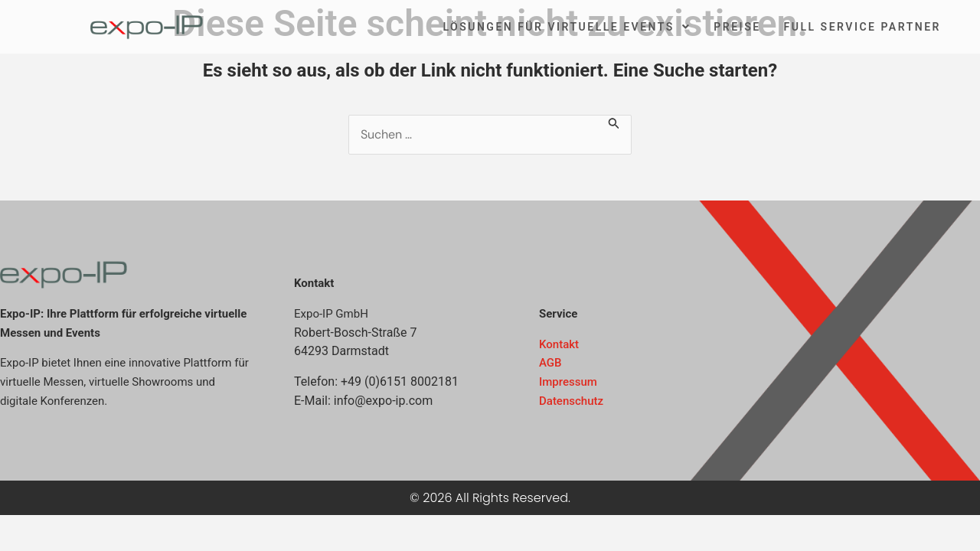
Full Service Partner (862, 27)
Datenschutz (571, 401)
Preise (737, 27)
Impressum (568, 382)
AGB (550, 363)
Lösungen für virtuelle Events (567, 27)
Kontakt (559, 344)
